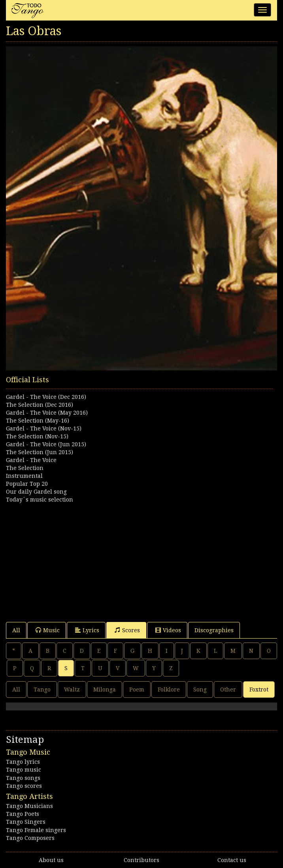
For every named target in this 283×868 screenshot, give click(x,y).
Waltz (72, 690)
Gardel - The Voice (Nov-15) (44, 428)
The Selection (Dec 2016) (40, 405)
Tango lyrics (23, 762)
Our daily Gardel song (36, 492)
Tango (42, 690)
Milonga (105, 690)
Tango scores (24, 786)
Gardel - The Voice (31, 460)
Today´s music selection (40, 500)
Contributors (141, 860)
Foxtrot (259, 690)
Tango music (24, 770)
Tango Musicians (29, 806)
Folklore (169, 690)
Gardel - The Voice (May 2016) (47, 413)
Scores (127, 630)
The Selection (25, 468)
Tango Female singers (36, 830)
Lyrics (87, 630)
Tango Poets (23, 814)
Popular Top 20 (27, 484)
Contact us (232, 860)
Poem (137, 690)
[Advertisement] (141, 559)
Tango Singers (26, 822)
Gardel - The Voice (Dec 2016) (46, 397)
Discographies (214, 630)
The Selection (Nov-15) (37, 436)
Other (228, 690)
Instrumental (24, 476)
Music (48, 630)
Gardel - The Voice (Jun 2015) (46, 444)
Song (200, 690)
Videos (168, 630)
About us (51, 860)
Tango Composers (30, 838)
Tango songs (23, 778)
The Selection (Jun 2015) (40, 452)
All (16, 630)
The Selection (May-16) (38, 421)
